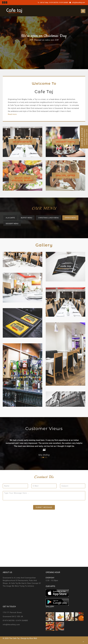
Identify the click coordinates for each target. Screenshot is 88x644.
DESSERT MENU (12, 224)
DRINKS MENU (70, 218)
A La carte (10, 218)
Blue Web (33, 638)
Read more (12, 114)
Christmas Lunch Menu (48, 218)
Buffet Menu (27, 218)
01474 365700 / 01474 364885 (59, 3)
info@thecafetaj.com (78, 3)
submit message (44, 507)
